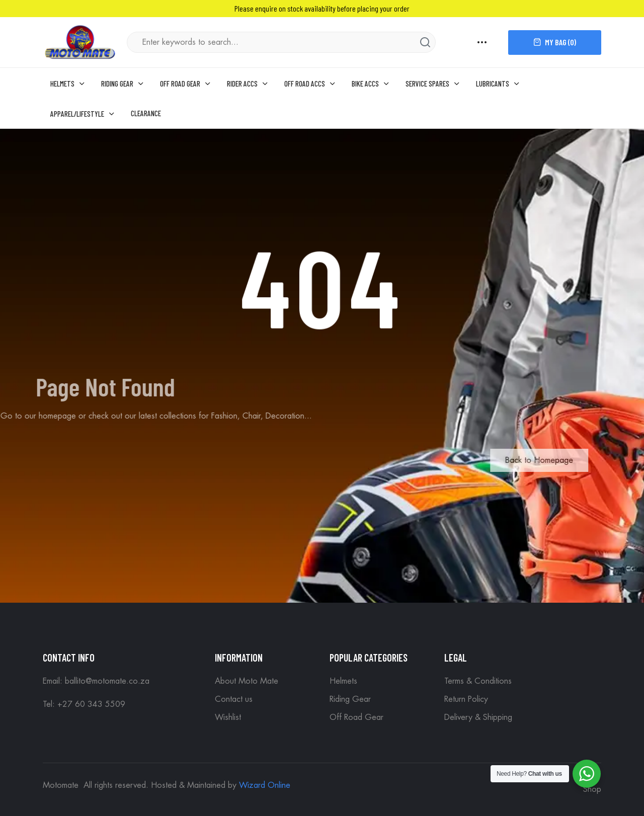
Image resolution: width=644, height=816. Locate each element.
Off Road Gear (356, 717)
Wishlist (228, 717)
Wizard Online (265, 785)
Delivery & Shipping (478, 717)
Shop (592, 789)
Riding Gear (350, 699)
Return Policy (466, 699)
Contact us (234, 699)
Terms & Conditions (478, 681)
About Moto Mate (247, 681)
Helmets (343, 681)
